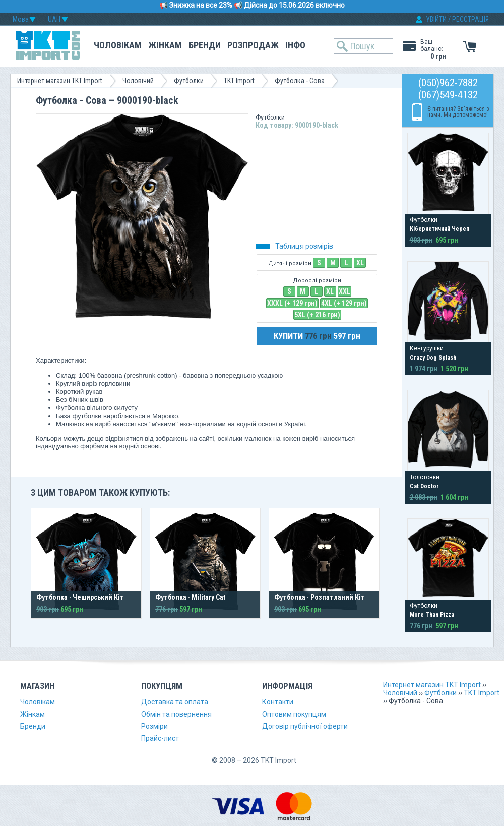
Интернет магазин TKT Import (60, 81)
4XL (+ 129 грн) (344, 303)
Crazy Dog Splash (433, 358)
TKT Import (239, 81)
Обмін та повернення (176, 714)
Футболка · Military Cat (190, 597)
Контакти (278, 702)
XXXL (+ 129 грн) (292, 303)
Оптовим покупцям (294, 714)
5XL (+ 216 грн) (317, 315)
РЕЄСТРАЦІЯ (470, 19)
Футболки (189, 81)
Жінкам (165, 45)
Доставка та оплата (175, 702)
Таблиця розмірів (294, 246)
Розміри (154, 726)
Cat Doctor (424, 486)
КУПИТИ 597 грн (317, 336)
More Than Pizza (432, 615)
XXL (344, 291)
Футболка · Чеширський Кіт (80, 597)
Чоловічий (138, 81)
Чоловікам (118, 45)
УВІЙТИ (436, 19)
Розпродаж (253, 45)
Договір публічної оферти (305, 726)
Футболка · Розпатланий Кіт (320, 597)
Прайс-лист (160, 738)
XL (360, 263)
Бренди (205, 45)
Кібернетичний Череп (439, 229)
